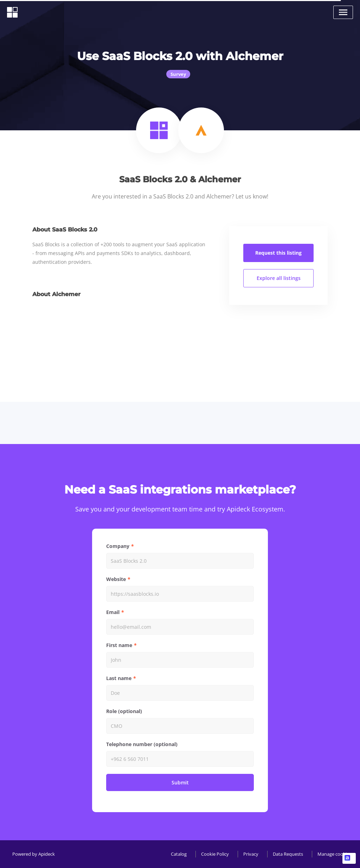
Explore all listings (279, 278)
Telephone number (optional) (142, 744)
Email (113, 612)
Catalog (179, 854)
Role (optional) (124, 711)
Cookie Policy (215, 854)
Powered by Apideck (34, 854)
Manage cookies (334, 854)
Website (116, 579)
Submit (180, 782)
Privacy (251, 854)
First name (119, 645)
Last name (119, 678)
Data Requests (288, 854)
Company (118, 546)
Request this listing (278, 253)
